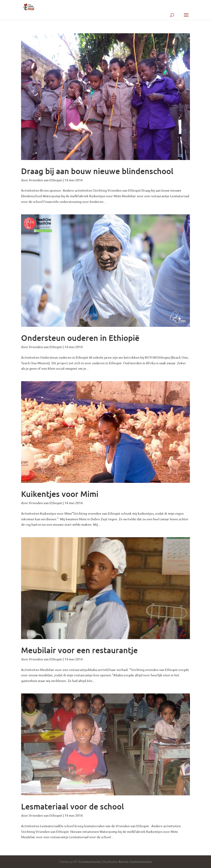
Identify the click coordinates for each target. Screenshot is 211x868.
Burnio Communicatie (135, 861)
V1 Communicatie (87, 861)
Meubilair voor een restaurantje (79, 650)
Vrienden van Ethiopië (45, 180)
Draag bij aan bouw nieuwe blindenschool (97, 171)
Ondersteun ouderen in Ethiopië (80, 338)
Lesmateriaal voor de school (72, 806)
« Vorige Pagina (33, 852)
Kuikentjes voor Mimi (60, 494)
